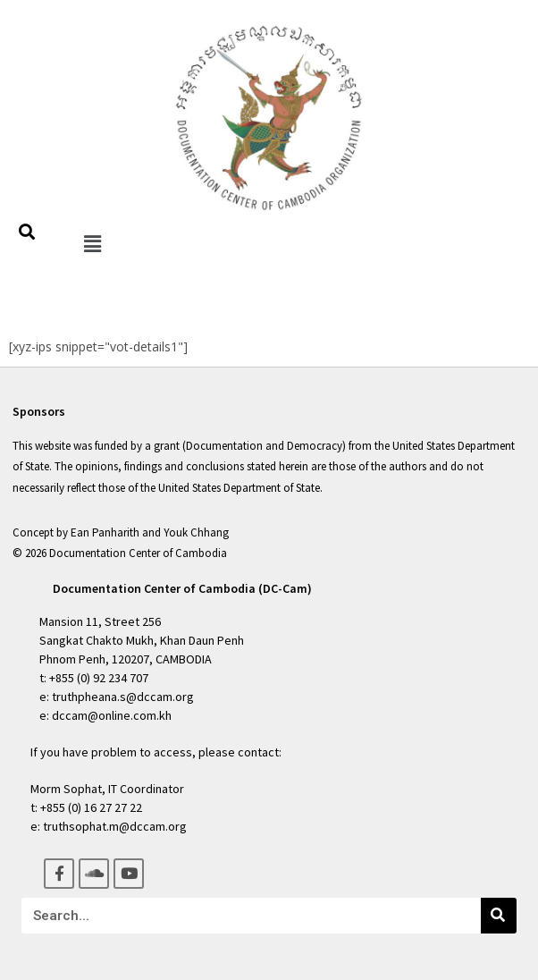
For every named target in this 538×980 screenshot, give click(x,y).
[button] (92, 243)
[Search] (499, 916)
